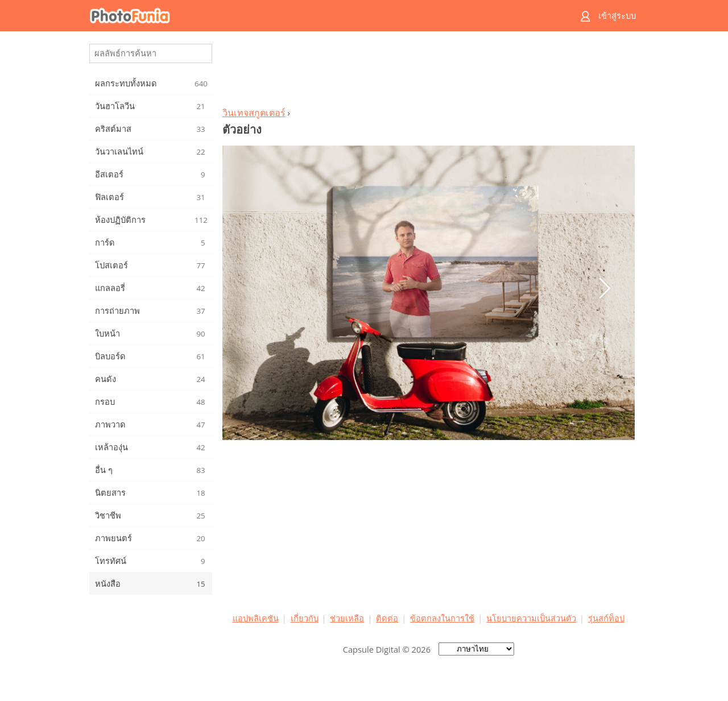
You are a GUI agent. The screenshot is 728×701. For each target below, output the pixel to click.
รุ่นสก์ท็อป (606, 618)
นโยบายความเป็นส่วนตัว (531, 618)
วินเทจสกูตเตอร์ (254, 113)
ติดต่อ (387, 618)
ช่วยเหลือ (347, 618)
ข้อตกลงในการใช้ (442, 618)
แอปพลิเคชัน (256, 618)
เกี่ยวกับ (305, 618)
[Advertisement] (428, 72)
